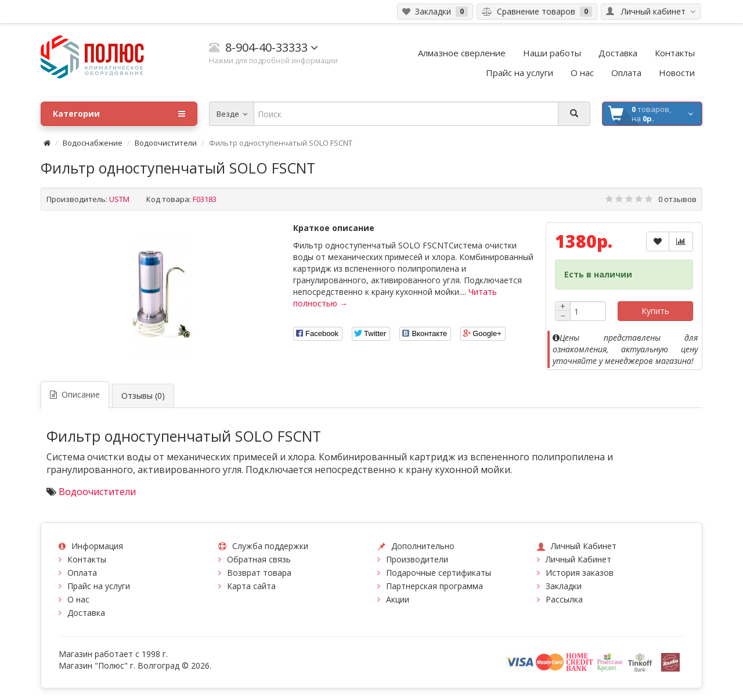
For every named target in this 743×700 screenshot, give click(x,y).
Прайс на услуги (99, 586)
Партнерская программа (434, 586)
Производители (417, 559)
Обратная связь (259, 559)
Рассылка (564, 599)
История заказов (580, 573)
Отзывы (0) (143, 396)
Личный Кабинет (578, 559)
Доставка (86, 613)
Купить (655, 311)
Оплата (82, 573)
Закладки (564, 586)
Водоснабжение (93, 143)
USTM (119, 199)
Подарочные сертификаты (439, 573)
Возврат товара (259, 573)
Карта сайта (251, 586)
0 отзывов (677, 199)
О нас (78, 599)
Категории (119, 114)
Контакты (87, 559)
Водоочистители (166, 143)
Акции (398, 599)
